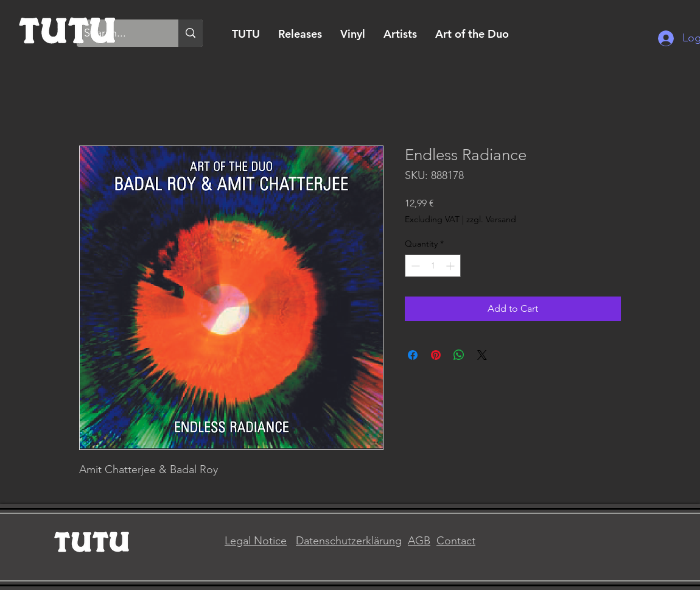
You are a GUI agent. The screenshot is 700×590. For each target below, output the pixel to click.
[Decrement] (414, 266)
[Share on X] (482, 355)
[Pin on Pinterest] (436, 355)
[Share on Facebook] (413, 355)
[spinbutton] (433, 266)
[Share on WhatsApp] (459, 355)
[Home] (68, 29)
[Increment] (451, 266)
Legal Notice (256, 541)
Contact (456, 541)
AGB (419, 541)
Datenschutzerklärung (349, 541)
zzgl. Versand (491, 219)
